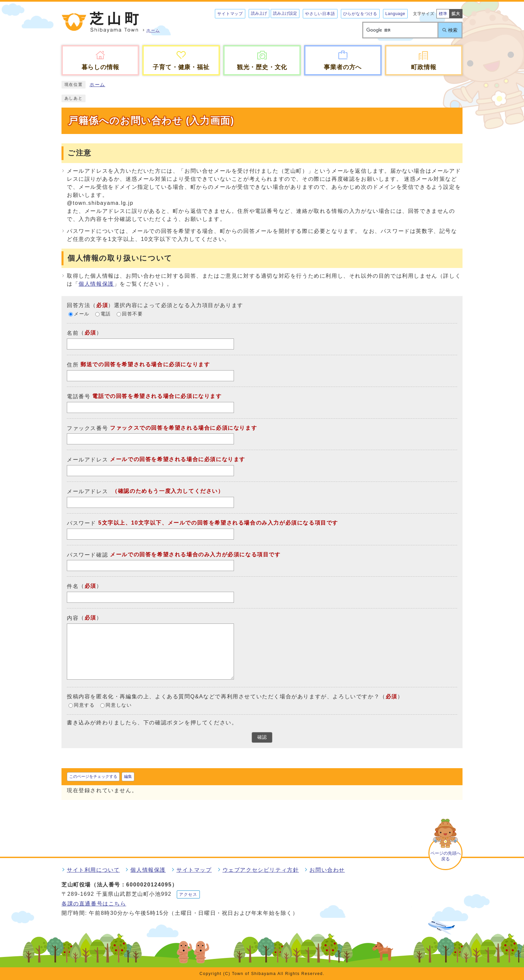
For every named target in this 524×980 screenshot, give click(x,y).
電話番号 (79, 396)
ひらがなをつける (360, 14)
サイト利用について (93, 870)
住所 (73, 365)
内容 (73, 618)
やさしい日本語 (320, 14)
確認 (262, 737)
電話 (106, 314)
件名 (73, 586)
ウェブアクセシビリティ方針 (261, 870)
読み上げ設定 (285, 13)
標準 (443, 14)
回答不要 (132, 314)
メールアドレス (87, 460)
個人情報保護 (96, 284)
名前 (73, 333)
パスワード (82, 523)
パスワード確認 (87, 554)
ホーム (97, 85)
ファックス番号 (87, 428)
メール (82, 314)
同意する (84, 706)
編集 (128, 777)
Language (395, 14)
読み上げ (259, 13)
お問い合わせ (327, 870)
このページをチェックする (93, 777)
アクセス (188, 894)
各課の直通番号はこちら (94, 904)
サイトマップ (230, 14)
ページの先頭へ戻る (446, 856)
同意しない (119, 706)
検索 (453, 30)
